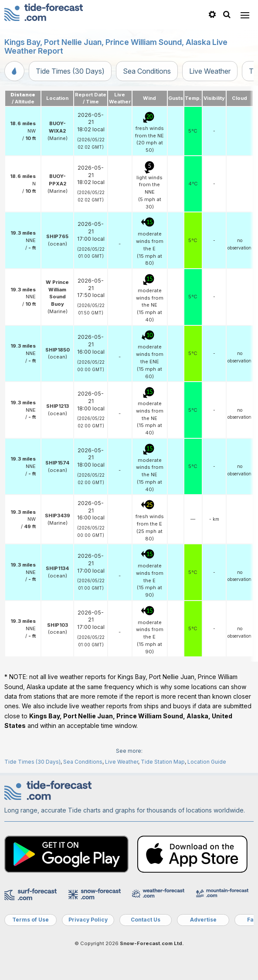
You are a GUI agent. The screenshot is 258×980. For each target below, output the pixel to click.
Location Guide (207, 762)
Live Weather (210, 71)
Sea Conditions (147, 71)
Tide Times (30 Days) (70, 71)
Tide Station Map (163, 762)
